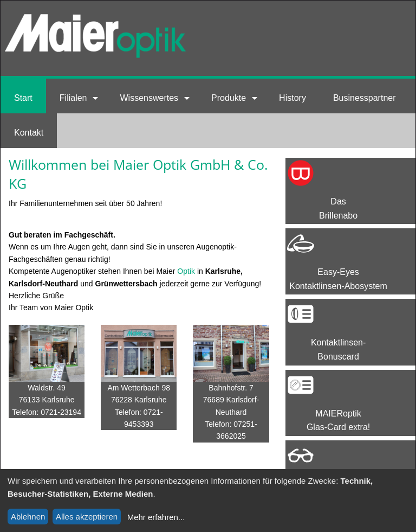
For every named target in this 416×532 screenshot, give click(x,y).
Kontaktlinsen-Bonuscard (338, 350)
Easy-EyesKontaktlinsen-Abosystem (338, 279)
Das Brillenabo (338, 209)
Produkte (229, 98)
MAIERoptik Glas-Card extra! (338, 421)
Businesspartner (365, 98)
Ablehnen (28, 517)
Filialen (73, 98)
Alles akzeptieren (87, 517)
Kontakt (29, 133)
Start (23, 98)
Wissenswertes (149, 98)
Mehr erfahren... (156, 517)
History (292, 98)
